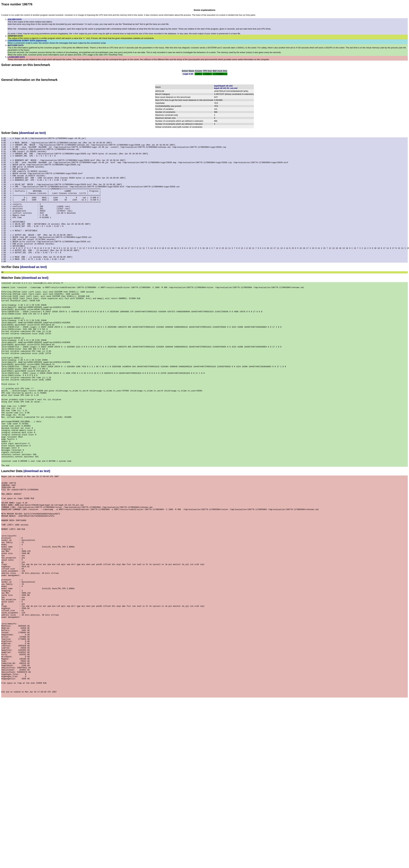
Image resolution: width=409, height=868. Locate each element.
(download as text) (32, 133)
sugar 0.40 (188, 74)
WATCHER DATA (16, 45)
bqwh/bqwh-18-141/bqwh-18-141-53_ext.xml (226, 87)
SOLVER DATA (15, 19)
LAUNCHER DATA (16, 57)
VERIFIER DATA (15, 36)
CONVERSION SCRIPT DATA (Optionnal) (27, 41)
